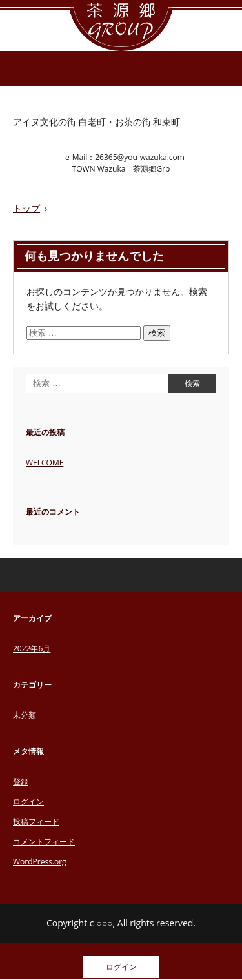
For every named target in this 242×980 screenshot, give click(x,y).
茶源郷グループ (121, 26)
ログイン (28, 801)
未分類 (25, 715)
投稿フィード (36, 822)
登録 (21, 781)
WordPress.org (40, 862)
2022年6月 (32, 648)
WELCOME (45, 463)
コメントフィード (44, 842)
